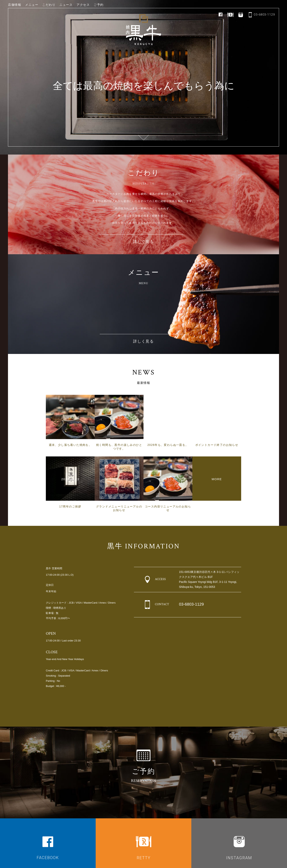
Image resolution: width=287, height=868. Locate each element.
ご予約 (99, 5)
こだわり (49, 5)
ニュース (66, 5)
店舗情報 (15, 5)
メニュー (32, 5)
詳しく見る (144, 242)
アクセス (83, 5)
